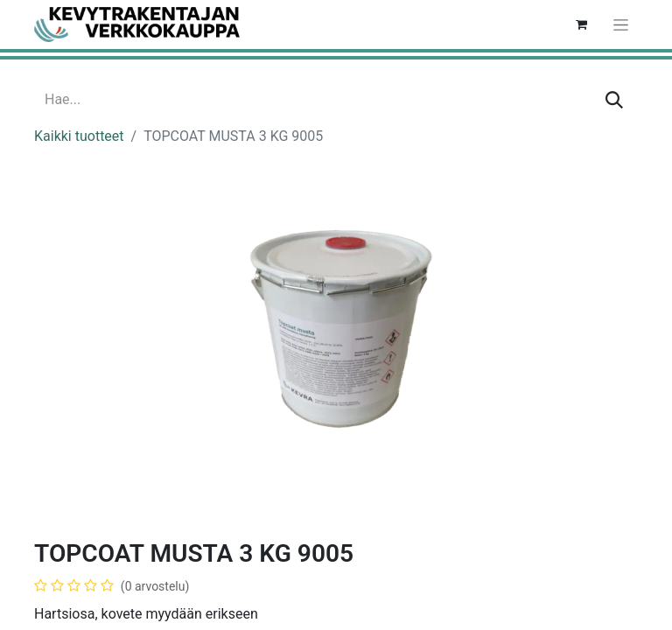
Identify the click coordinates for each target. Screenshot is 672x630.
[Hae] (614, 100)
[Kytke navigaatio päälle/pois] (621, 24)
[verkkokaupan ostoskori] (581, 24)
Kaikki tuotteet (79, 136)
